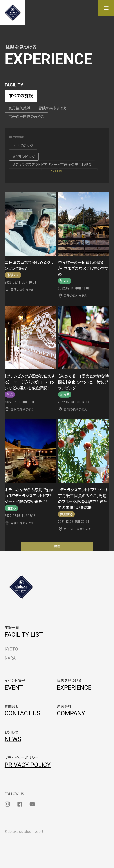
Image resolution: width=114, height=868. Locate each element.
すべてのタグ (23, 145)
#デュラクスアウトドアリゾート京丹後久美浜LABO (52, 164)
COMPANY (71, 713)
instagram (7, 804)
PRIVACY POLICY (28, 765)
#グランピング (24, 157)
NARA (10, 658)
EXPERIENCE (74, 688)
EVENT (14, 688)
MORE (57, 546)
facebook (20, 804)
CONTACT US (22, 713)
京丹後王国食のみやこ (26, 116)
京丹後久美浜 (19, 108)
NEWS (13, 739)
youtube (32, 804)
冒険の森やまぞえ (52, 108)
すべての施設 (21, 95)
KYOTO (11, 649)
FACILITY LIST (24, 635)
